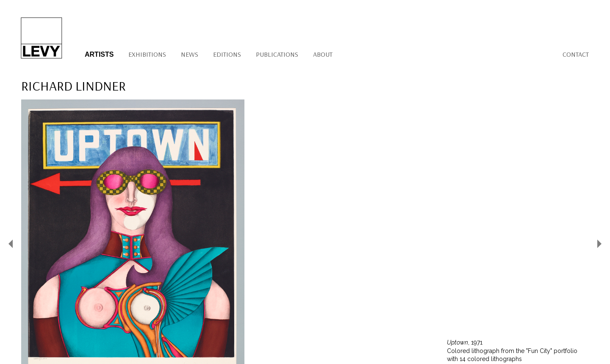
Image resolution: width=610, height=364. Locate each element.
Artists (99, 54)
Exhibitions (147, 54)
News (190, 54)
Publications (277, 54)
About (323, 54)
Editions (227, 54)
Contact (576, 54)
